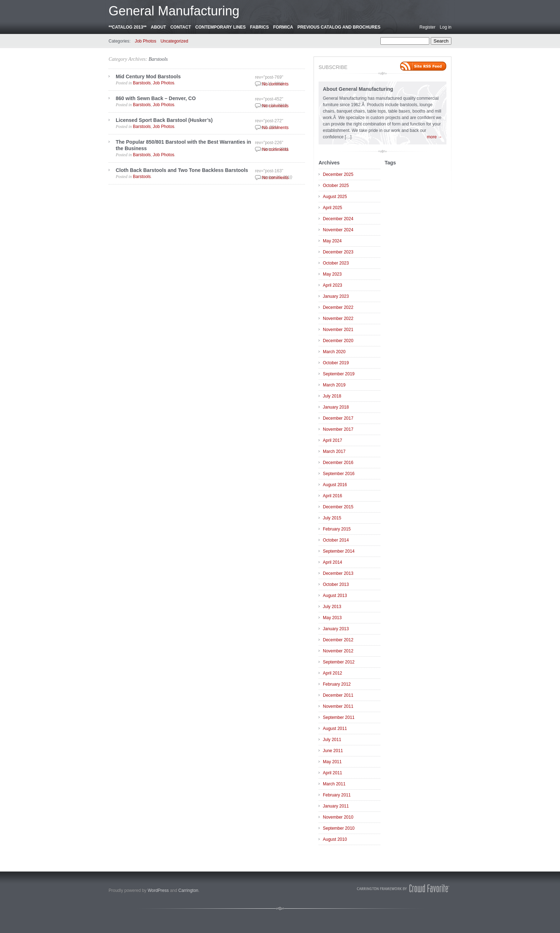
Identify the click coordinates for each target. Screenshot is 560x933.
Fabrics (259, 27)
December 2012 (338, 640)
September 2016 (339, 474)
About (158, 27)
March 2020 (334, 352)
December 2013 (338, 573)
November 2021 (338, 330)
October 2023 (336, 263)
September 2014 (339, 551)
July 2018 (332, 396)
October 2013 (336, 584)
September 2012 (339, 662)
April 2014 (332, 562)
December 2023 (338, 252)
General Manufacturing (174, 11)
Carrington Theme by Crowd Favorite (403, 888)
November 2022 (338, 319)
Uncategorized (174, 41)
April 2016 (332, 496)
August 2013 (335, 596)
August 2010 (335, 839)
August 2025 (335, 197)
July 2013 (332, 607)
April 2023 (332, 285)
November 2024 (338, 230)
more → (434, 137)
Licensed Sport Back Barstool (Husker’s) (164, 120)
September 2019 (339, 374)
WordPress (158, 890)
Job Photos (145, 41)
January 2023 (336, 296)
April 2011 (332, 773)
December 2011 (338, 695)
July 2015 (332, 518)
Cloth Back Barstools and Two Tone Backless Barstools (182, 170)
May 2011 (332, 762)
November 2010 (338, 817)
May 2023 (332, 274)
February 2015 (337, 529)
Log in (446, 27)
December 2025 (338, 174)
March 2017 (334, 451)
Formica (283, 27)
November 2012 (338, 651)
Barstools (158, 59)
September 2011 (339, 717)
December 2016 (338, 463)
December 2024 (338, 219)
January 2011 (336, 806)
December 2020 (338, 341)
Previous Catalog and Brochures (339, 27)
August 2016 (335, 485)
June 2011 (333, 751)
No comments (275, 84)
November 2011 (338, 706)
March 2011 (334, 784)
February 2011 (337, 795)
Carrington (188, 890)
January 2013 (336, 629)
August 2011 (335, 729)
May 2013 (332, 618)
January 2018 (336, 407)
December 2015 (338, 507)
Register (428, 27)
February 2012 (337, 684)
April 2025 (332, 208)
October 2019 (336, 363)
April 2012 (332, 673)
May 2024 (332, 241)
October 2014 (336, 540)
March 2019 (334, 385)
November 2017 (338, 429)
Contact (181, 27)
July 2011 (332, 740)
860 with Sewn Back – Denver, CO (156, 98)
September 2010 (339, 828)
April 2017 (332, 440)
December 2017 (338, 418)
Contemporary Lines (221, 27)
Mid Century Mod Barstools (148, 76)
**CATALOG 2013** (127, 27)
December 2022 (338, 307)
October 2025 (336, 186)
